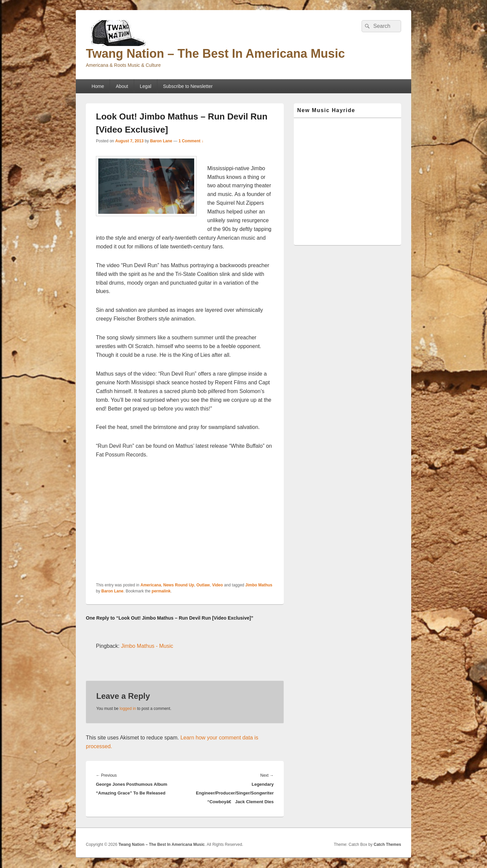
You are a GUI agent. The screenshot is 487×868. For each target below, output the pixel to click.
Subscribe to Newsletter (188, 86)
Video (217, 585)
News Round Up (179, 585)
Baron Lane (161, 141)
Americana (151, 585)
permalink (161, 591)
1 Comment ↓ (191, 141)
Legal (146, 86)
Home (98, 86)
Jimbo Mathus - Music (147, 646)
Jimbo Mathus (259, 585)
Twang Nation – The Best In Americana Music (215, 54)
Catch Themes (387, 845)
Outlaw (203, 585)
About (122, 86)
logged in (128, 709)
